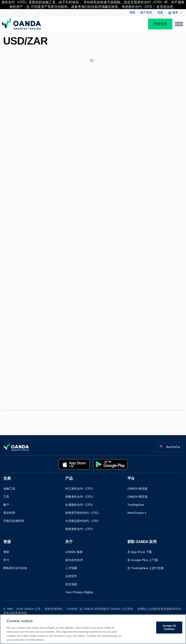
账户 (6, 505)
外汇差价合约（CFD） (80, 489)
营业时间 (9, 513)
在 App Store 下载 (140, 552)
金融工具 (9, 489)
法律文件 (71, 577)
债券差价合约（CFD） (80, 529)
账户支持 (146, 13)
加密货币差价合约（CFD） (83, 513)
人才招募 (71, 568)
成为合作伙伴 (74, 560)
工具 (6, 497)
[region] (93, 629)
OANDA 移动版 (137, 489)
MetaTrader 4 (137, 513)
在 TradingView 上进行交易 (146, 568)
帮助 (132, 13)
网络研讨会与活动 (15, 568)
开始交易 (160, 24)
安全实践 (71, 585)
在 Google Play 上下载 (143, 560)
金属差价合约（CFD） (80, 505)
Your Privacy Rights (79, 592)
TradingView (136, 505)
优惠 (160, 13)
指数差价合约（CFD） (80, 497)
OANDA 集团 (74, 552)
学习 (6, 560)
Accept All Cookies (169, 628)
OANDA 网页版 (137, 497)
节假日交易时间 (14, 521)
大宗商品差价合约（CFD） (83, 521)
